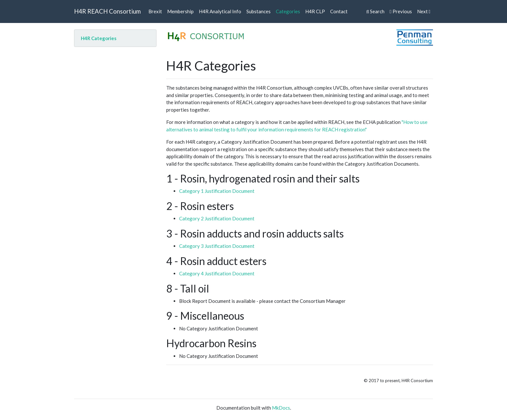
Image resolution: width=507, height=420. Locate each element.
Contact (339, 11)
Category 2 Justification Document (217, 218)
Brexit (155, 11)
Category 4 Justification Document (217, 273)
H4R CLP (315, 11)
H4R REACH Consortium (107, 11)
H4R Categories (99, 38)
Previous (401, 11)
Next (424, 11)
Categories (288, 11)
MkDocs (281, 408)
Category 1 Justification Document (217, 191)
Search (375, 11)
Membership (180, 11)
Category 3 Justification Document (217, 246)
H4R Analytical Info (220, 11)
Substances (259, 11)
